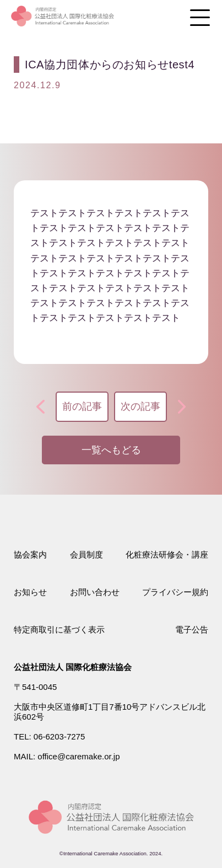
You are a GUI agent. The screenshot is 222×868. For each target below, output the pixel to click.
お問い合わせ (95, 592)
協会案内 (30, 554)
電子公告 (192, 629)
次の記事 (140, 406)
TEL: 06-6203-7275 (49, 736)
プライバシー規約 (175, 592)
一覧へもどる (111, 450)
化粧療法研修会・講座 (167, 554)
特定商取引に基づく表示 (59, 629)
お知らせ (30, 592)
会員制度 (86, 554)
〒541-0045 (35, 687)
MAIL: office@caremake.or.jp (67, 756)
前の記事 (82, 406)
